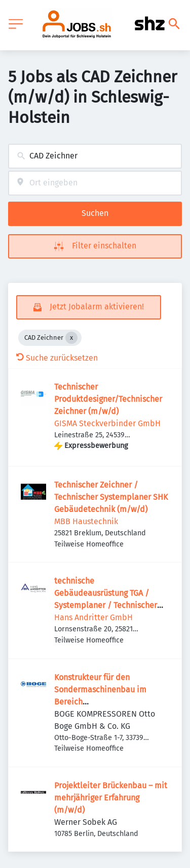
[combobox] (95, 156)
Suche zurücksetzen (57, 358)
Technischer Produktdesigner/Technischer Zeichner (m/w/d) (108, 399)
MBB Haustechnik (86, 521)
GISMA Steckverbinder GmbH (107, 423)
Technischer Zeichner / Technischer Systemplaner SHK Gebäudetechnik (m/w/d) (111, 497)
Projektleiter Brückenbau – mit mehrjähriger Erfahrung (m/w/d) (111, 798)
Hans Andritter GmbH (93, 617)
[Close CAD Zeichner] (71, 338)
